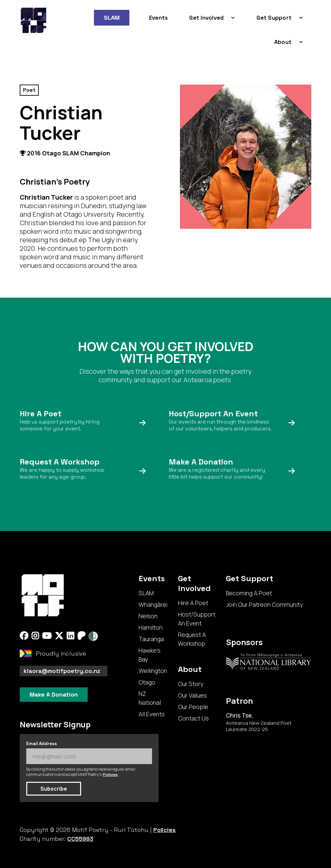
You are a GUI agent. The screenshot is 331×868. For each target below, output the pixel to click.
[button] (210, 18)
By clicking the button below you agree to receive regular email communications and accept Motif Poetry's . (81, 772)
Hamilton (151, 627)
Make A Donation (54, 694)
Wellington (153, 671)
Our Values (192, 695)
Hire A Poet (193, 603)
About (283, 42)
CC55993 (80, 839)
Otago (147, 682)
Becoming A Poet (249, 593)
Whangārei (153, 604)
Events (159, 18)
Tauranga (151, 639)
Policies (110, 775)
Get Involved (206, 18)
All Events (152, 714)
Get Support (274, 18)
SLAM (112, 18)
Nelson (148, 616)
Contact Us (193, 718)
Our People (193, 707)
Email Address (42, 744)
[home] (33, 20)
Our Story (191, 684)
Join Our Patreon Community (264, 604)
